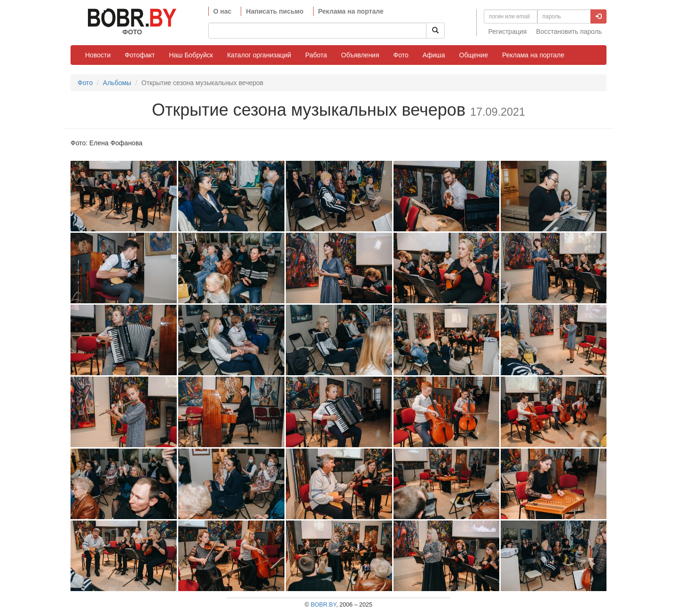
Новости (98, 55)
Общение (474, 55)
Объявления (360, 55)
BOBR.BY (323, 605)
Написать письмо (275, 11)
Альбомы (117, 83)
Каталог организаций (259, 55)
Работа (316, 55)
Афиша (434, 55)
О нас (223, 11)
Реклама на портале (351, 11)
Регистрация (508, 32)
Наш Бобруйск (191, 55)
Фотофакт (140, 55)
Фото (401, 55)
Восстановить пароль (569, 32)
